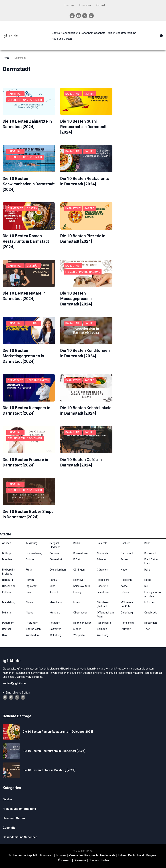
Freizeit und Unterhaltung (83, 270)
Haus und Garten (38, 378)
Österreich (65, 857)
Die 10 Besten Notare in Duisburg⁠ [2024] (49, 767)
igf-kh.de (10, 36)
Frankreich (47, 852)
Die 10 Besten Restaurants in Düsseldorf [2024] (54, 747)
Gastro (90, 94)
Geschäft (33, 264)
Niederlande (108, 852)
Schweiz (61, 852)
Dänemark (80, 857)
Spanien (94, 857)
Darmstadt (16, 94)
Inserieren (85, 5)
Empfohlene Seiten (18, 689)
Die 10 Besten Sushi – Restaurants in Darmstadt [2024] (83, 127)
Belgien (151, 852)
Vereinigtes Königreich (83, 852)
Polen (105, 857)
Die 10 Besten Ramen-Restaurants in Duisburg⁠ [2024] (58, 728)
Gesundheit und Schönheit (25, 100)
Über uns (69, 5)
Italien (122, 852)
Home (6, 58)
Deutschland (136, 852)
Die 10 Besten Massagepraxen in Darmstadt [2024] (77, 297)
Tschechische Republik (23, 852)
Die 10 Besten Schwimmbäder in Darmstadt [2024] (29, 183)
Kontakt (101, 5)
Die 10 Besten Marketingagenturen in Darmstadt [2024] (23, 354)
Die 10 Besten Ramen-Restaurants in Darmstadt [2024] (26, 240)
